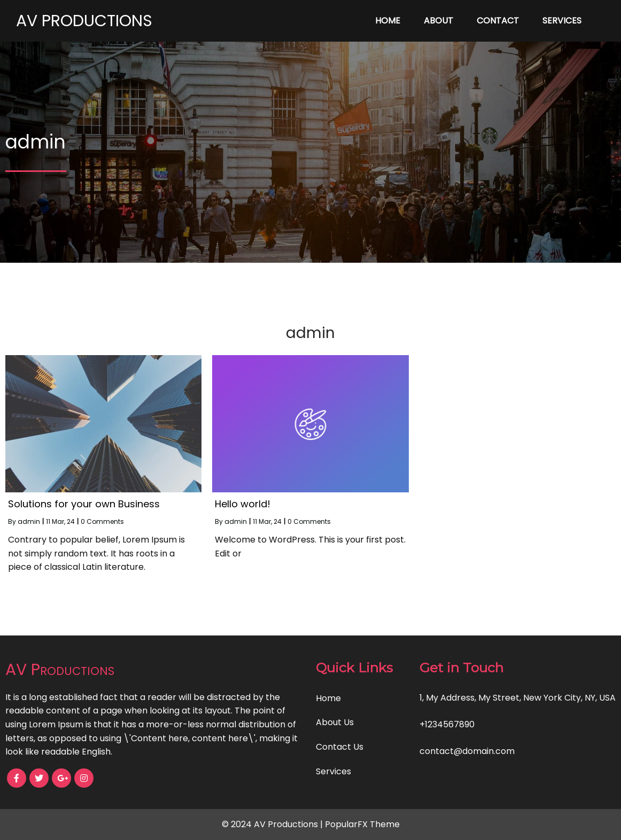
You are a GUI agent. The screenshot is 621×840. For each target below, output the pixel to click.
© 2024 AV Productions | (273, 824)
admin (29, 521)
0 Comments (102, 521)
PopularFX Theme (362, 824)
